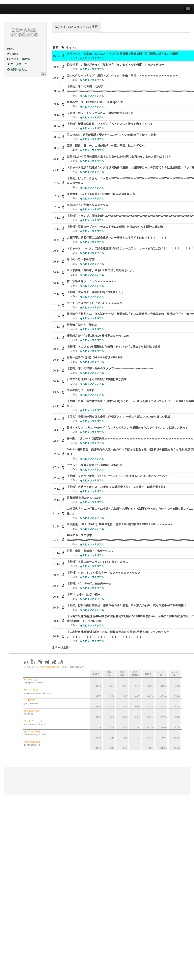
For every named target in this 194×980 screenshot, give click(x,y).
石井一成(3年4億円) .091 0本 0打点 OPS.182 (95, 357)
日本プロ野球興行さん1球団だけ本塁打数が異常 (97, 379)
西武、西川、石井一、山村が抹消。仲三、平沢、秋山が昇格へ (106, 146)
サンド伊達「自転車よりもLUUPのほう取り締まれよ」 (101, 270)
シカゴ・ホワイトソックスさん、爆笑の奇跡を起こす (100, 113)
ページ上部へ (62, 648)
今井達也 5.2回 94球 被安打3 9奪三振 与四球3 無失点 (101, 194)
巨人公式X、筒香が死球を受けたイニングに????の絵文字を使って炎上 (111, 135)
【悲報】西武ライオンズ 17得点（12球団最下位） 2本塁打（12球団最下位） (117, 487)
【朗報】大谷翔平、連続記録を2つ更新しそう (95, 292)
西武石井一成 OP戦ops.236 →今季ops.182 (95, 102)
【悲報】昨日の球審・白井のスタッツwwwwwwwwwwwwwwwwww (110, 368)
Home (13, 54)
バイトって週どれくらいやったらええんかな (95, 303)
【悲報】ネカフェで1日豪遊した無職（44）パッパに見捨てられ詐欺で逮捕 (113, 347)
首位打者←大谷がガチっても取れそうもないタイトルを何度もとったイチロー (115, 65)
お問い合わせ (17, 69)
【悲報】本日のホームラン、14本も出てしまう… (97, 562)
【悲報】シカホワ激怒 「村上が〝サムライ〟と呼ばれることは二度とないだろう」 (119, 476)
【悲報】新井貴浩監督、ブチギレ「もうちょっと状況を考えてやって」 (111, 124)
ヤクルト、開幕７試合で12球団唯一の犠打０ (95, 465)
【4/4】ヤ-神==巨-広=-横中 (84, 594)
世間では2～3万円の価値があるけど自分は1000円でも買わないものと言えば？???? (119, 157)
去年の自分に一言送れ (81, 390)
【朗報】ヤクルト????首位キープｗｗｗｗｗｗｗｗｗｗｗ (103, 573)
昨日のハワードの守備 (81, 259)
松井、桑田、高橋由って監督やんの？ (90, 551)
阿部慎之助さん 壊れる (82, 325)
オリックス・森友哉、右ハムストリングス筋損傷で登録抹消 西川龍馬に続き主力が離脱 (122, 54)
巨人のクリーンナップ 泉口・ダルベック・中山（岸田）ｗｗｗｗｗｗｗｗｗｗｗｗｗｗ (122, 75)
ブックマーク (17, 64)
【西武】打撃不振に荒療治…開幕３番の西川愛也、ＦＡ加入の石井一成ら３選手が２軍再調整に (126, 605)
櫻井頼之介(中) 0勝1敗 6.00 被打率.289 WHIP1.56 (98, 336)
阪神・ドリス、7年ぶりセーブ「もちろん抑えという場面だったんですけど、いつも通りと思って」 (129, 428)
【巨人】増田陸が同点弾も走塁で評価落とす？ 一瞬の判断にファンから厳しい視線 (119, 417)
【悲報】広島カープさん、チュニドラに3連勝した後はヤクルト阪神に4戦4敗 (115, 227)
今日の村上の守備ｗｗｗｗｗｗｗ (88, 205)
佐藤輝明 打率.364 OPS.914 (84, 498)
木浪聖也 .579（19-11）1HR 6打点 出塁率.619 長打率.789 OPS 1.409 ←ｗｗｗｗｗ (120, 524)
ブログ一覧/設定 (19, 59)
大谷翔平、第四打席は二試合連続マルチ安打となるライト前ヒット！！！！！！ (117, 238)
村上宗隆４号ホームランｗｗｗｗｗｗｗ (92, 281)
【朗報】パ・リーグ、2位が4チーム (89, 584)
